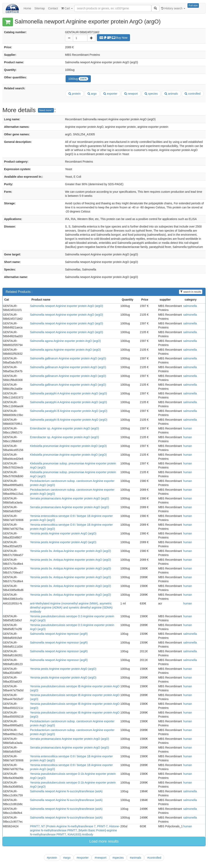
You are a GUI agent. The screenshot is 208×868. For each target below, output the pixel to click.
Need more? (46, 110)
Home (27, 8)
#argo (67, 858)
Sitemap (40, 8)
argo (92, 94)
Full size (193, 5)
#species (118, 858)
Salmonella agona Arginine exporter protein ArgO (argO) (66, 341)
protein (75, 94)
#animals (135, 858)
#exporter (83, 858)
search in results (191, 292)
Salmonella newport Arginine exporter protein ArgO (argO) (67, 306)
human (188, 428)
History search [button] (173, 8)
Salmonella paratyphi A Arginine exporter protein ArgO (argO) (69, 393)
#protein (52, 858)
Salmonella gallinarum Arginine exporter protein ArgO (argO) (68, 358)
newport (131, 94)
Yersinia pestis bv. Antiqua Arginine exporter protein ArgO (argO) (70, 551)
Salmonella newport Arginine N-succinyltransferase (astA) (66, 791)
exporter (110, 94)
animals (171, 94)
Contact (53, 8)
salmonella (190, 306)
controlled (193, 94)
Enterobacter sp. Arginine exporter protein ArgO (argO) (64, 428)
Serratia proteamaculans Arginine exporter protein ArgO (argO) (70, 498)
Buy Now (114, 38)
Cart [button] (67, 8)
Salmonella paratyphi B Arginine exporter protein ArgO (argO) (69, 411)
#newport (101, 858)
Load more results (104, 841)
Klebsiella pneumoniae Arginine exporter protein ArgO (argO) (68, 446)
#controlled (154, 858)
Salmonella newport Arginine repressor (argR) (59, 634)
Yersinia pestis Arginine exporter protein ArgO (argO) (63, 533)
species (151, 94)
